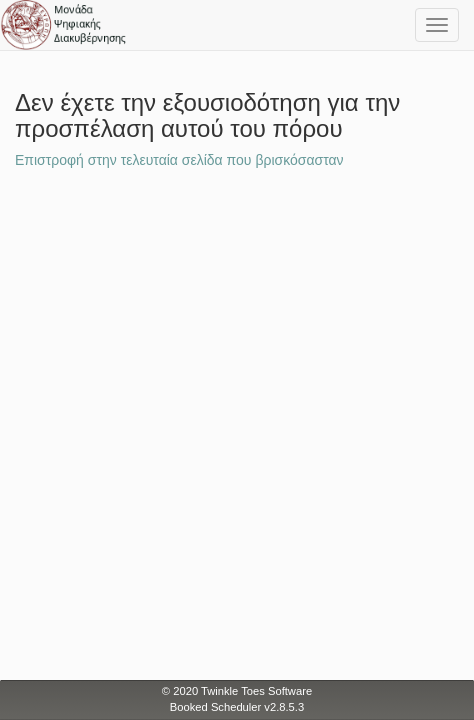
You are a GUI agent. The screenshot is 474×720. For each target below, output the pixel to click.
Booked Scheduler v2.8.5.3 (237, 707)
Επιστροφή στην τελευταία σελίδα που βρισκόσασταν (179, 160)
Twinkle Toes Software (256, 691)
